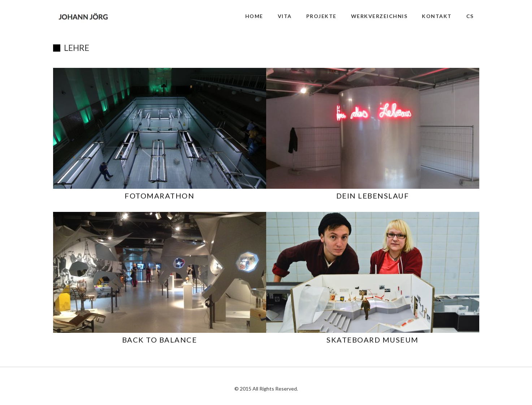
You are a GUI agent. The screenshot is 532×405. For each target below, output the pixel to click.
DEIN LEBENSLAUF (373, 196)
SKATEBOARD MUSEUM (373, 340)
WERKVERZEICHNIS (379, 16)
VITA (285, 16)
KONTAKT (437, 16)
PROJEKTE (321, 16)
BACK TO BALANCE (160, 340)
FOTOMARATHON (159, 196)
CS (470, 16)
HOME (254, 16)
